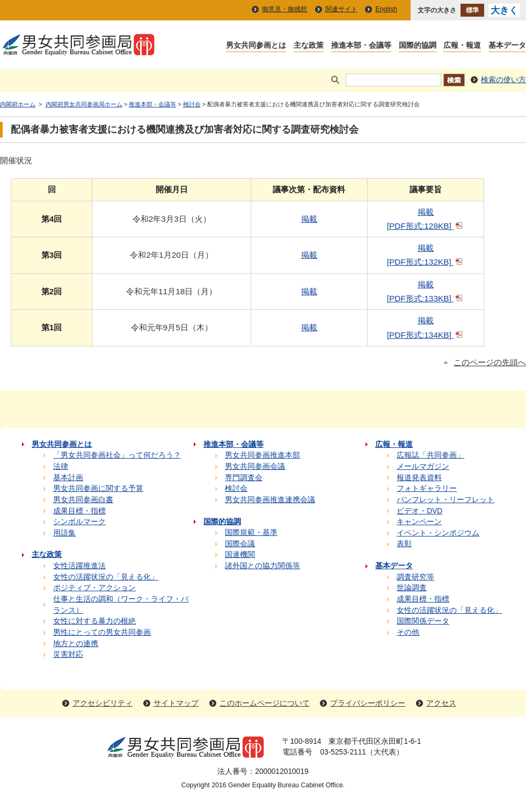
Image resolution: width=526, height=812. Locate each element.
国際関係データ (423, 621)
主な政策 (309, 46)
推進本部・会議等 (361, 46)
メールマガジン (423, 466)
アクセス (441, 703)
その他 (408, 632)
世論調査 (412, 588)
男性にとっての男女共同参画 (102, 632)
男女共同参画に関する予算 (98, 488)
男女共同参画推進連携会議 (270, 500)
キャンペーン (419, 522)
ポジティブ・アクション (94, 588)
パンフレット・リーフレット (445, 500)
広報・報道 (462, 46)
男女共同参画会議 (255, 466)
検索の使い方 (503, 80)
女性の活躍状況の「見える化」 (106, 577)
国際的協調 (418, 46)
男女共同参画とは (256, 46)
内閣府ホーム (18, 104)
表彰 (404, 544)
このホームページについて (265, 703)
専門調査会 (244, 478)
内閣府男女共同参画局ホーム (84, 104)
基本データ (507, 46)
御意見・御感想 (284, 9)
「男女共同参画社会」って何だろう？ (117, 455)
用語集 (64, 533)
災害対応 (68, 654)
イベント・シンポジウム (438, 533)
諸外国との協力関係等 (262, 566)
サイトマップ (176, 703)
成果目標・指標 (79, 511)
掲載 (309, 219)
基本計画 (68, 478)
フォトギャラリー (427, 488)
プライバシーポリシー (368, 703)
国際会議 (240, 544)
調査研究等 (415, 577)
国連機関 (240, 554)
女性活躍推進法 (79, 566)
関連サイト (341, 9)
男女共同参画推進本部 (262, 455)
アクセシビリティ (103, 703)
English (386, 9)
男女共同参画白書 (83, 500)
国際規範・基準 (251, 532)
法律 (61, 466)
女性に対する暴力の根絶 (94, 621)
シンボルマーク (79, 522)
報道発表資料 (419, 478)
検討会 (192, 104)
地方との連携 (76, 644)
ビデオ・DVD (419, 511)
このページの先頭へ (490, 363)
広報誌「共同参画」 (430, 455)
